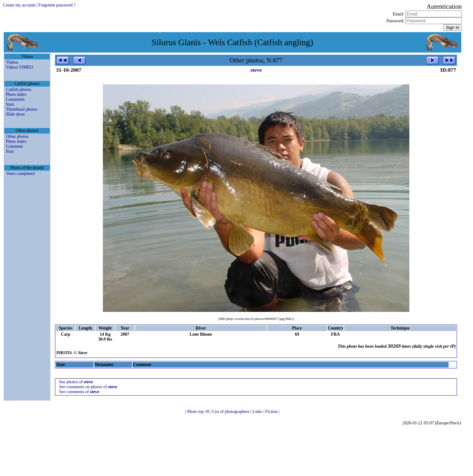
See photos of (76, 382)
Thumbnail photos (22, 109)
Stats (10, 104)
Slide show (15, 114)
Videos (12, 62)
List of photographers (231, 412)
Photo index (16, 94)
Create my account (19, 5)
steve (256, 70)
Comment (14, 146)
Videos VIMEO (19, 67)
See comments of (79, 392)
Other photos (17, 136)
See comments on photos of (88, 387)
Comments (15, 99)
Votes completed (21, 174)
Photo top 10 (199, 412)
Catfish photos (19, 89)
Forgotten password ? (57, 5)
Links (258, 412)
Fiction (272, 412)
